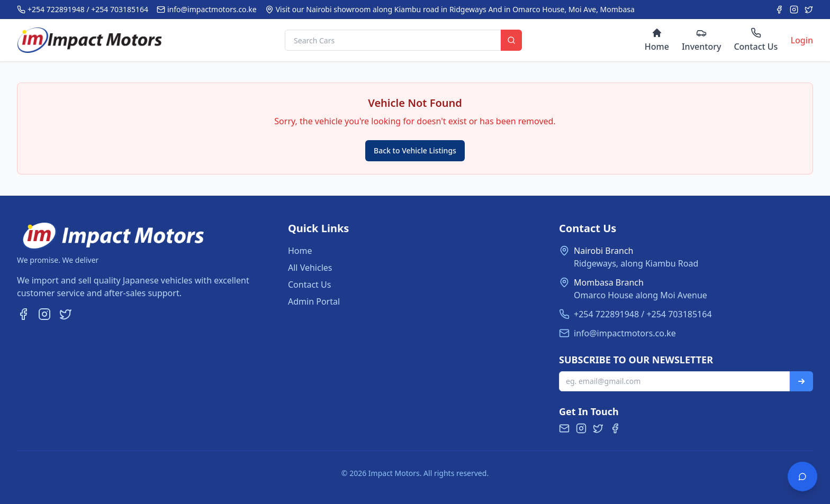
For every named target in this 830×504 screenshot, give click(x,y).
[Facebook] (779, 10)
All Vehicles (310, 268)
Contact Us (309, 285)
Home (300, 251)
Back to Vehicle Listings (415, 150)
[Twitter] (809, 10)
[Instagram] (794, 10)
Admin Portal (314, 301)
